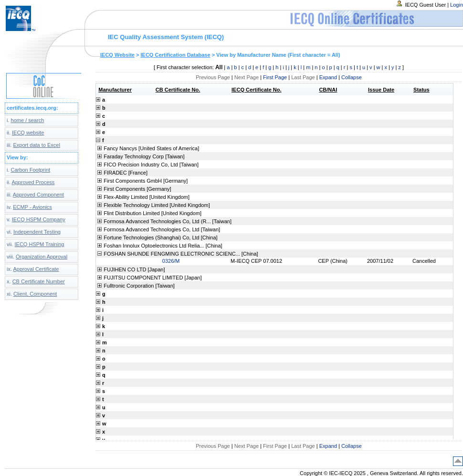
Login (457, 5)
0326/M (171, 261)
